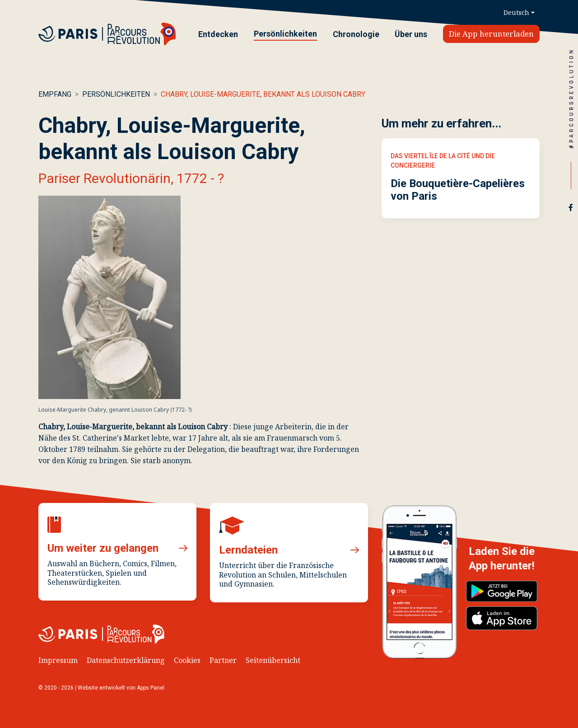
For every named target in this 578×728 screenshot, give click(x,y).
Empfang (55, 94)
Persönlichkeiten (285, 34)
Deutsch (516, 12)
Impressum (58, 660)
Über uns (411, 34)
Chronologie (356, 34)
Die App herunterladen (491, 34)
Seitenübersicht (273, 660)
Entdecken (218, 34)
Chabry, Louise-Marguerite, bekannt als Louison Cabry (263, 94)
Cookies (187, 660)
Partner (223, 660)
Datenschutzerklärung (126, 660)
